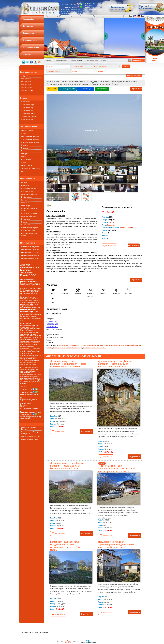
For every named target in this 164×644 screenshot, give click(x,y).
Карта (50, 205)
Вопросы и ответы (86, 16)
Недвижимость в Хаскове (30, 253)
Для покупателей (92, 60)
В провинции (26, 219)
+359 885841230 (52, 324)
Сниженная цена (86, 89)
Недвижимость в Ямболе (30, 255)
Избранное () (138, 60)
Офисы (24, 151)
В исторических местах (29, 213)
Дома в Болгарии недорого (31, 437)
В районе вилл (26, 197)
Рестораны (25, 154)
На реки (24, 200)
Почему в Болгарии (61, 60)
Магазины (25, 148)
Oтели (24, 163)
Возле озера (26, 206)
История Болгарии (77, 60)
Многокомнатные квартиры (31, 142)
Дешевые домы (65, 16)
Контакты (127, 16)
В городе (24, 222)
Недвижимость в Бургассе (30, 247)
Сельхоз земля (27, 165)
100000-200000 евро (28, 116)
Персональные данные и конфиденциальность (108, 16)
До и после (75, 16)
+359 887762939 (52, 327)
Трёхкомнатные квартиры (30, 139)
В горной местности (28, 231)
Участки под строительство (31, 168)
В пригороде (26, 225)
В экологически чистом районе (29, 234)
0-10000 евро (26, 102)
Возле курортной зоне (29, 194)
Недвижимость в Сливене (30, 250)
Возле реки (25, 203)
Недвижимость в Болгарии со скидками (31, 433)
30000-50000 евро (28, 111)
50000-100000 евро (28, 113)
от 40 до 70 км (26, 85)
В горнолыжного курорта (30, 228)
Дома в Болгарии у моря (30, 439)
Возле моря (25, 186)
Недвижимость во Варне (30, 258)
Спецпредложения (67, 89)
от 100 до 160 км (27, 90)
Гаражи (24, 157)
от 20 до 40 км (26, 82)
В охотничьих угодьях (29, 188)
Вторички (52, 89)
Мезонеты (25, 145)
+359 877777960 (52, 321)
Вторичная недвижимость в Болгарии (31, 428)
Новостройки (102, 89)
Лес (23, 171)
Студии (24, 134)
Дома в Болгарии (27, 131)
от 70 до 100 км (27, 88)
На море (24, 183)
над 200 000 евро (27, 119)
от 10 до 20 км (26, 79)
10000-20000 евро (28, 105)
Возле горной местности (30, 216)
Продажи (49, 16)
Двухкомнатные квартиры (30, 136)
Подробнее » (86, 431)
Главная (49, 60)
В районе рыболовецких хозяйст (30, 210)
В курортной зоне (27, 191)
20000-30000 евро (28, 108)
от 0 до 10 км (26, 76)
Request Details (136, 89)
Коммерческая (26, 160)
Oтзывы (104, 60)
